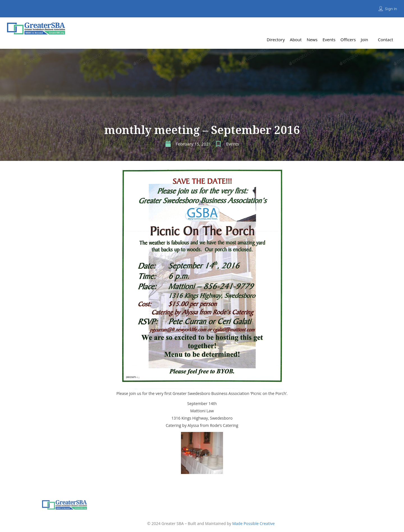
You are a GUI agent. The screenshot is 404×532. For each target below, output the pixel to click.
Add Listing (383, 26)
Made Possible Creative (253, 523)
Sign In (391, 9)
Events (233, 144)
